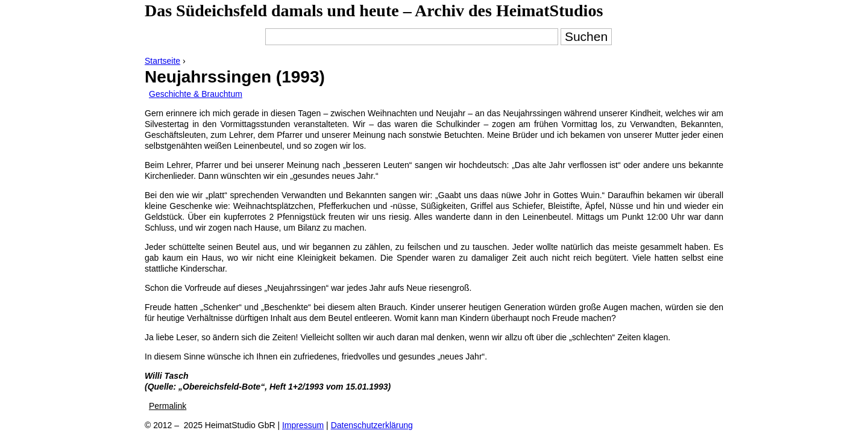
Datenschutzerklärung (372, 425)
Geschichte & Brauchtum (196, 94)
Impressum (303, 425)
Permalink (168, 406)
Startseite (162, 61)
